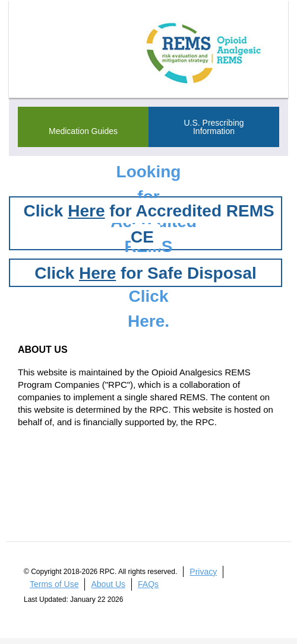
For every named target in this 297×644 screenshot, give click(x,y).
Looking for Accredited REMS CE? (152, 175)
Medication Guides (83, 131)
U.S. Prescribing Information (214, 127)
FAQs (148, 584)
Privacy (203, 572)
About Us (108, 584)
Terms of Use (54, 584)
